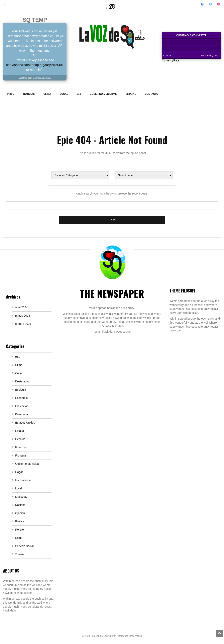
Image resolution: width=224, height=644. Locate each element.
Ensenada (22, 414)
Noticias (29, 94)
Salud (19, 538)
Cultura (20, 373)
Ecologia (21, 390)
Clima (47, 94)
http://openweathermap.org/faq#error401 (35, 65)
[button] (7, 4)
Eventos (20, 439)
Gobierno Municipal (103, 94)
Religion (20, 530)
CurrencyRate (171, 60)
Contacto (152, 94)
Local (64, 94)
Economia (21, 398)
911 (79, 94)
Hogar (19, 472)
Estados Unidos (25, 423)
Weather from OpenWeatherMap (35, 78)
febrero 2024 (23, 324)
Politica (20, 521)
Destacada (22, 381)
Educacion (22, 406)
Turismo (20, 554)
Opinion (20, 513)
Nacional (21, 505)
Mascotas (21, 497)
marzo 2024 (23, 316)
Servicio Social (24, 546)
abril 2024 (21, 307)
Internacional (23, 480)
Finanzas (21, 447)
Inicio (11, 94)
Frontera (21, 455)
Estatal (131, 94)
